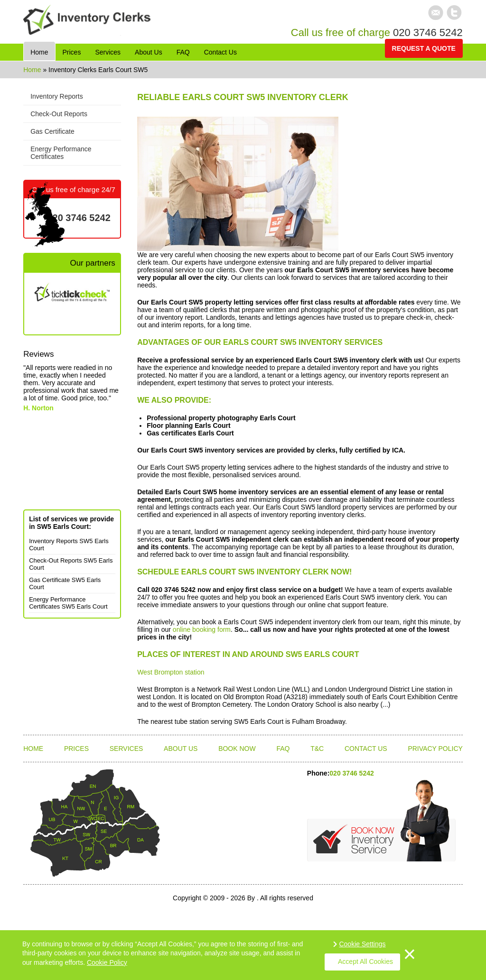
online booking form (202, 629)
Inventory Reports (57, 96)
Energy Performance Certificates (61, 153)
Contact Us (366, 749)
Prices (76, 749)
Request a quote (424, 48)
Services (126, 749)
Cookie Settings (362, 944)
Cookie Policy (107, 962)
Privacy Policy (435, 749)
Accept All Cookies (365, 962)
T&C (317, 749)
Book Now (237, 749)
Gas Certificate (52, 131)
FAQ (283, 749)
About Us (181, 749)
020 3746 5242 (428, 32)
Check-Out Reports (59, 114)
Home (33, 70)
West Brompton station (171, 672)
